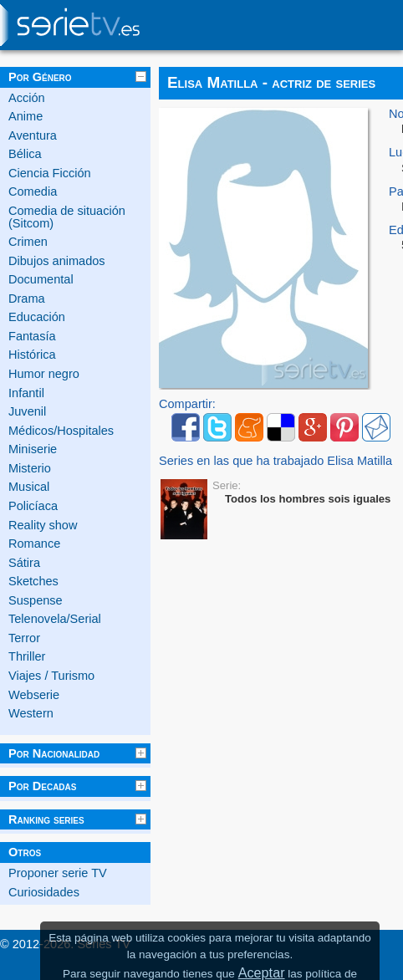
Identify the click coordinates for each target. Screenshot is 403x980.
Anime (26, 116)
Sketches (33, 581)
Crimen (28, 242)
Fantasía (32, 336)
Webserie (34, 695)
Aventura (33, 135)
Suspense (36, 600)
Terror (24, 638)
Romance (34, 544)
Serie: (227, 485)
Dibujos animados (57, 261)
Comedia (33, 191)
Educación (37, 317)
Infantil (26, 393)
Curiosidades (44, 892)
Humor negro (44, 374)
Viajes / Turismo (51, 676)
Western (31, 713)
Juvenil (27, 411)
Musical (29, 487)
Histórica (32, 355)
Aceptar (262, 972)
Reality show (43, 525)
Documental (41, 279)
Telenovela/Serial (55, 619)
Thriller (27, 656)
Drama (27, 299)
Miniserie (33, 449)
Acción (27, 98)
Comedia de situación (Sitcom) (67, 217)
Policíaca (33, 506)
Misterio (30, 468)
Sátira (24, 563)
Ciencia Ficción (50, 173)
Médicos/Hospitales (61, 431)
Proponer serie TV (58, 873)
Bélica (25, 154)
